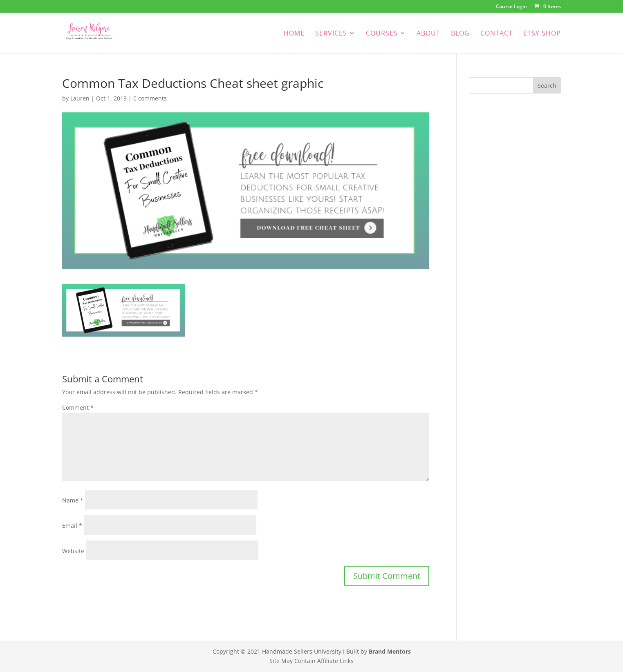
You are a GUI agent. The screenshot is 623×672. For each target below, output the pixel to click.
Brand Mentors (390, 651)
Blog (460, 34)
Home (294, 34)
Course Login (511, 7)
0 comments (150, 98)
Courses (382, 34)
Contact (496, 34)
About (428, 34)
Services (331, 34)
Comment (78, 407)
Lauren (80, 98)
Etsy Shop (542, 34)
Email (72, 526)
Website (73, 551)
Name (73, 500)
